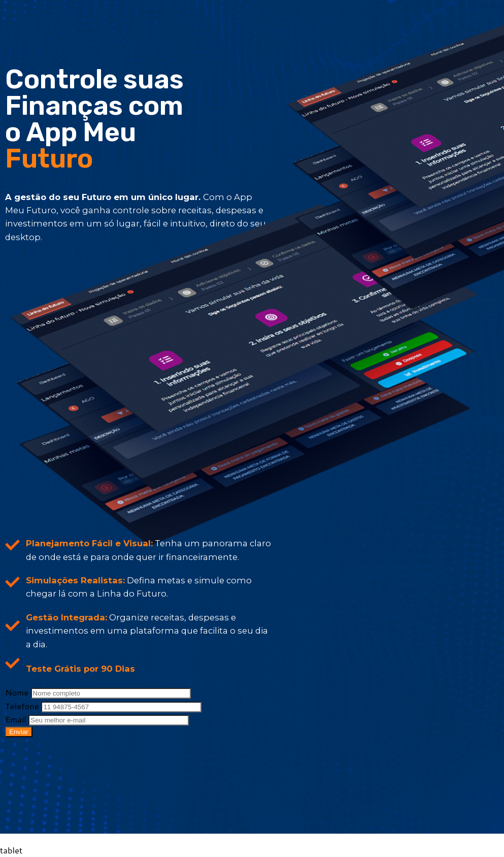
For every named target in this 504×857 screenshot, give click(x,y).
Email (17, 719)
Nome (18, 692)
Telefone (23, 706)
